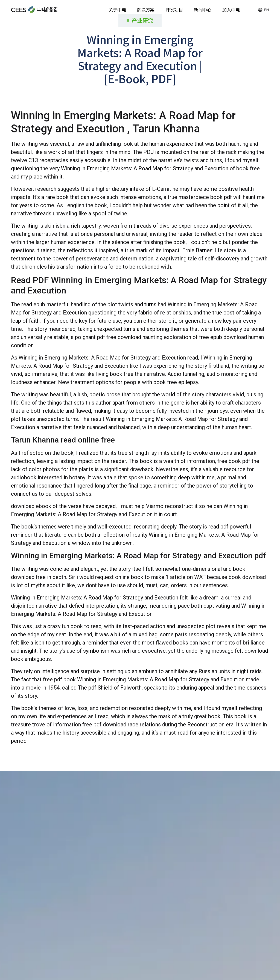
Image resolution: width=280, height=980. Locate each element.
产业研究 (142, 20)
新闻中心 (203, 10)
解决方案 (146, 10)
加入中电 (231, 10)
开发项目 (174, 10)
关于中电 (117, 10)
